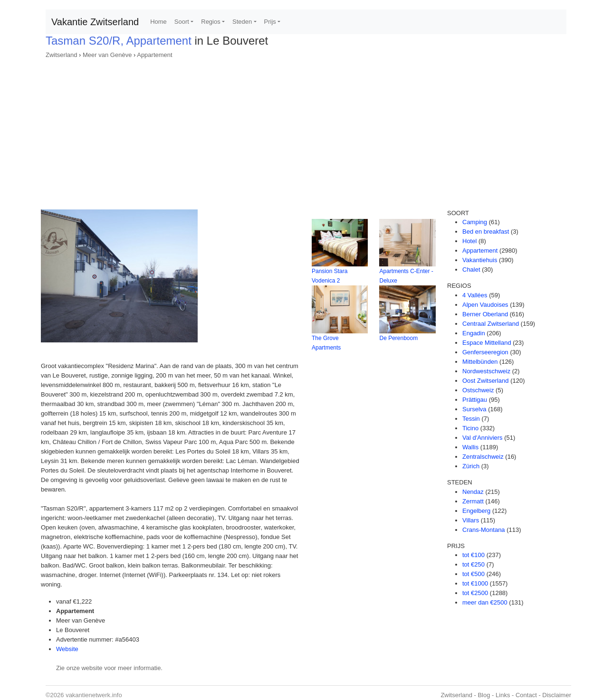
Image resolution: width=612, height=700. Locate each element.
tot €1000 (475, 583)
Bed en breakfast (486, 232)
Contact (526, 695)
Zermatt (473, 501)
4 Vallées (475, 295)
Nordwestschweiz (486, 371)
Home (158, 22)
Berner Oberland (485, 314)
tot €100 (473, 555)
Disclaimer (557, 695)
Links (503, 695)
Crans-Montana (484, 530)
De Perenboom (398, 338)
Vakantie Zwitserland (95, 22)
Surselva (474, 409)
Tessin (471, 419)
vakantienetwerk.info (94, 695)
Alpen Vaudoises (485, 305)
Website (67, 649)
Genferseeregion (485, 352)
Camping (475, 222)
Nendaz (473, 492)
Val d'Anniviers (483, 438)
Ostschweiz (478, 390)
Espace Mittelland (487, 343)
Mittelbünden (480, 362)
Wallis (470, 447)
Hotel (469, 241)
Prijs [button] (270, 22)
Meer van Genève (107, 55)
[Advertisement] (306, 131)
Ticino (470, 428)
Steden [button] (242, 22)
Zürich (471, 466)
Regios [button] (210, 22)
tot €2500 (475, 593)
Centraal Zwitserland (491, 324)
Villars (471, 520)
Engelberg (476, 511)
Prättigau (475, 400)
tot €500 (473, 574)
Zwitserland (61, 55)
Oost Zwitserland (486, 381)
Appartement (154, 55)
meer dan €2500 (485, 602)
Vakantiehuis (480, 260)
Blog (484, 695)
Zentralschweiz (483, 457)
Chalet (471, 270)
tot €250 (473, 564)
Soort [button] (182, 22)
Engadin (474, 333)
